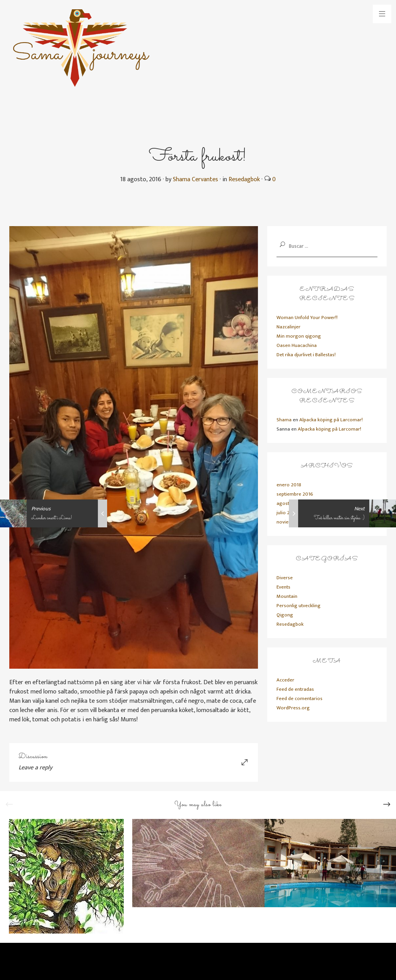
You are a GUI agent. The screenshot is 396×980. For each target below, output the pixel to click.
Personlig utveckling (299, 606)
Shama (284, 420)
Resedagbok (244, 179)
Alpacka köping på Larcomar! (331, 420)
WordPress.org (293, 708)
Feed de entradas (295, 689)
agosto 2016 (290, 503)
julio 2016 (287, 513)
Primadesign (92, 964)
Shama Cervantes (195, 179)
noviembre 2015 (294, 522)
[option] (66, 876)
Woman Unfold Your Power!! (307, 318)
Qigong (285, 615)
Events (283, 587)
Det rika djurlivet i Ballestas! (306, 355)
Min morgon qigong (299, 336)
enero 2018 (289, 485)
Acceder (285, 680)
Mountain (287, 596)
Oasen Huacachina (297, 345)
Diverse (285, 578)
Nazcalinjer (288, 327)
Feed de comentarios (300, 699)
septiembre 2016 (295, 494)
